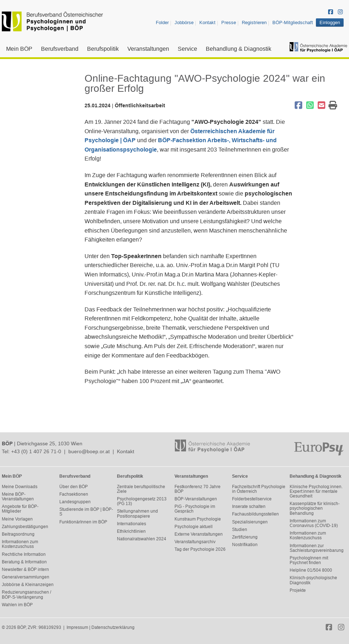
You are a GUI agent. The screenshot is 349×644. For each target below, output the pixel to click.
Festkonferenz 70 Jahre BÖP (198, 489)
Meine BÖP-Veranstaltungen (18, 497)
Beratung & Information (24, 562)
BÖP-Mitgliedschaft (293, 22)
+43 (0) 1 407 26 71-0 (36, 451)
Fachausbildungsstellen (255, 514)
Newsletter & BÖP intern (25, 569)
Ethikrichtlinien (131, 531)
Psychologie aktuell (194, 527)
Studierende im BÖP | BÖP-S (86, 512)
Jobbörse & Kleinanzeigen (28, 585)
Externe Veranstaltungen (199, 534)
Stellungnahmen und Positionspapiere (137, 514)
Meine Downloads (20, 487)
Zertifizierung (245, 537)
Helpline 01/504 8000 (311, 570)
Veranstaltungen (148, 49)
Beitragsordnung (18, 534)
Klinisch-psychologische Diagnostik (313, 580)
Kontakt (207, 22)
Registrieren (254, 22)
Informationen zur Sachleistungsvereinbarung (317, 548)
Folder (162, 22)
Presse (229, 22)
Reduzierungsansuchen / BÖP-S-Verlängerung (26, 595)
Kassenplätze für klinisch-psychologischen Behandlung (315, 508)
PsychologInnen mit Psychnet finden (309, 560)
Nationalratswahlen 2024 (142, 539)
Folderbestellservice (252, 499)
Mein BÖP (19, 49)
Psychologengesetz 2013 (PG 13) (142, 501)
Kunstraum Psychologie (198, 519)
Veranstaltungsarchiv (195, 542)
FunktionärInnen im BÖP (83, 522)
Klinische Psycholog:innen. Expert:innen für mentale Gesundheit (316, 491)
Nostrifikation (245, 545)
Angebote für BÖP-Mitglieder (20, 509)
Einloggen (330, 22)
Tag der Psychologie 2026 (200, 549)
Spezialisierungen (250, 522)
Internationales (132, 524)
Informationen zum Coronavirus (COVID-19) (314, 523)
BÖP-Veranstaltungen (196, 499)
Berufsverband (60, 49)
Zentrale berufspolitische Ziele (141, 489)
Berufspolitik (103, 49)
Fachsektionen (74, 494)
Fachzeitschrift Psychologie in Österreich (259, 489)
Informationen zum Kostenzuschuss (20, 544)
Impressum (77, 627)
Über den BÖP (74, 487)
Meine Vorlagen (17, 519)
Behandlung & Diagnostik (239, 49)
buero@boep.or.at (89, 451)
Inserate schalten (249, 506)
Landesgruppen (75, 502)
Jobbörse (184, 22)
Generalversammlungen (26, 577)
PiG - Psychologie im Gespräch (195, 509)
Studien (240, 530)
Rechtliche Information (24, 554)
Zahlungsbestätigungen (25, 527)
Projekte (298, 590)
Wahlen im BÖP (17, 605)
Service (187, 49)
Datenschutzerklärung (113, 627)
